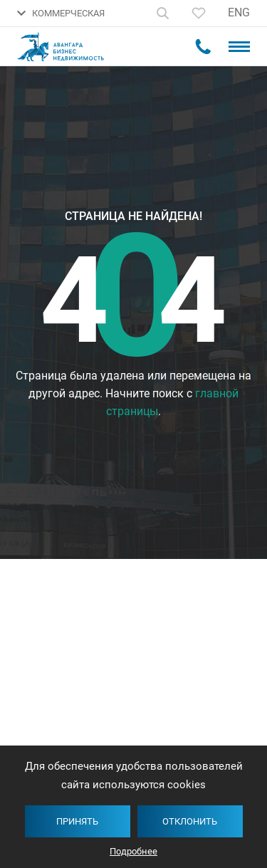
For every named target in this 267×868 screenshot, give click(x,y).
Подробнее (133, 851)
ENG (239, 12)
